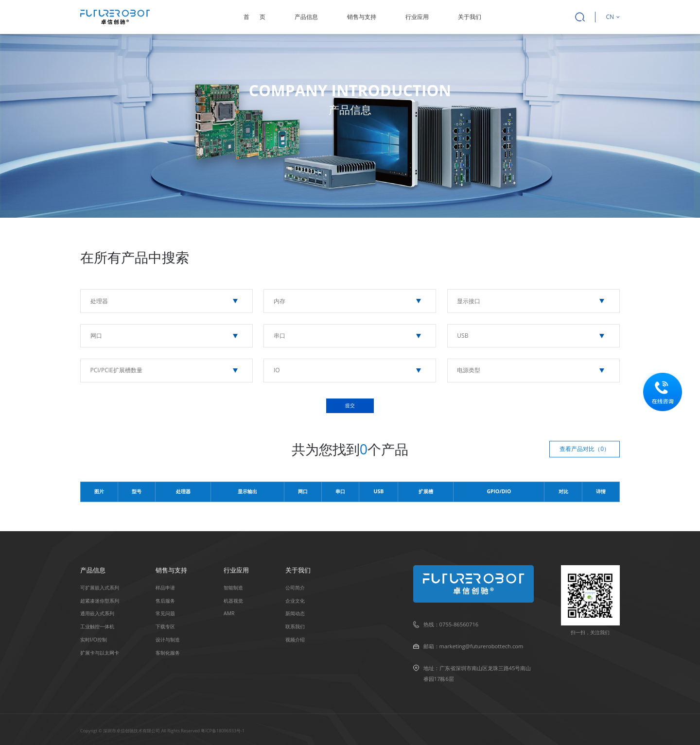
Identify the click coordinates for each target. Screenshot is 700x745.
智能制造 (233, 588)
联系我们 (295, 626)
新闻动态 (295, 613)
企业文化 (295, 601)
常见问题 (165, 613)
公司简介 (295, 588)
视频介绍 (295, 640)
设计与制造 (168, 640)
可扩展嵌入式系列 (100, 588)
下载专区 (165, 626)
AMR (229, 613)
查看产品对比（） (585, 449)
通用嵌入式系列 (97, 613)
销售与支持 (362, 17)
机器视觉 (233, 601)
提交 (350, 406)
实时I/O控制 (94, 640)
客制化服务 (168, 653)
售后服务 (165, 601)
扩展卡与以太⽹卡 (100, 653)
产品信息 (306, 17)
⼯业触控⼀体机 (97, 626)
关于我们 (470, 17)
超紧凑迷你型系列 (100, 601)
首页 (254, 17)
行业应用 (417, 17)
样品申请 (165, 588)
